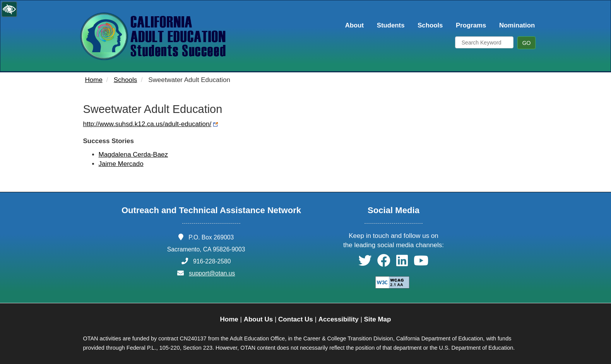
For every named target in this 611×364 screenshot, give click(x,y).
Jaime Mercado (121, 164)
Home (94, 80)
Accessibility (339, 319)
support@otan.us (212, 273)
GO (527, 43)
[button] (365, 263)
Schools (430, 25)
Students (391, 25)
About (354, 25)
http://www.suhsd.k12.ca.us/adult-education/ (147, 124)
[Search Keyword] (484, 42)
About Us (258, 319)
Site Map (378, 319)
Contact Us (296, 319)
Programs (471, 25)
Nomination (517, 25)
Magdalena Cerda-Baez (133, 155)
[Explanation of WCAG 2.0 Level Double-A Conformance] (388, 282)
